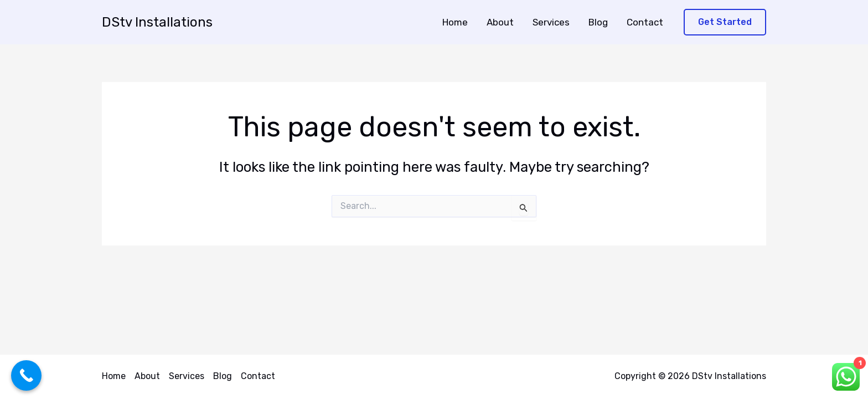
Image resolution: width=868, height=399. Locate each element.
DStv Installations (157, 22)
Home (455, 22)
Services (551, 22)
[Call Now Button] (26, 375)
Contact (645, 22)
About (500, 22)
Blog (598, 22)
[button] (725, 22)
